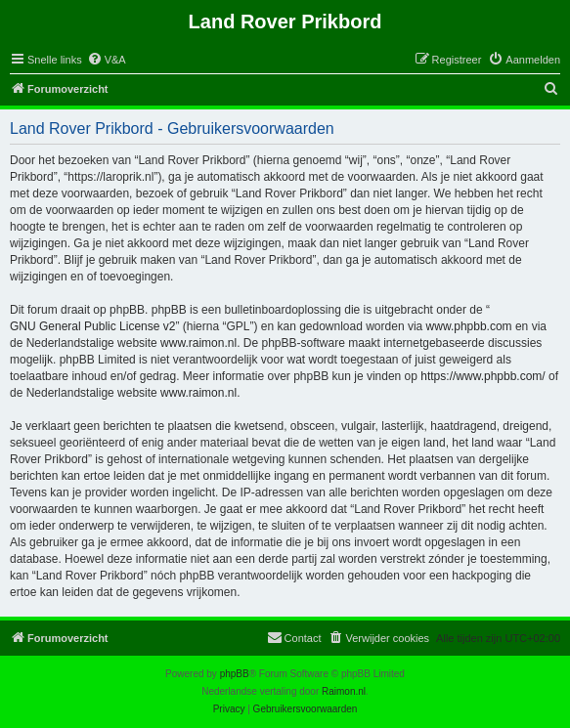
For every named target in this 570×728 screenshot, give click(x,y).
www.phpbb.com (469, 326)
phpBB (235, 674)
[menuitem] (107, 60)
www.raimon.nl (198, 343)
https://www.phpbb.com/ (482, 376)
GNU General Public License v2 (92, 326)
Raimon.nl (344, 691)
